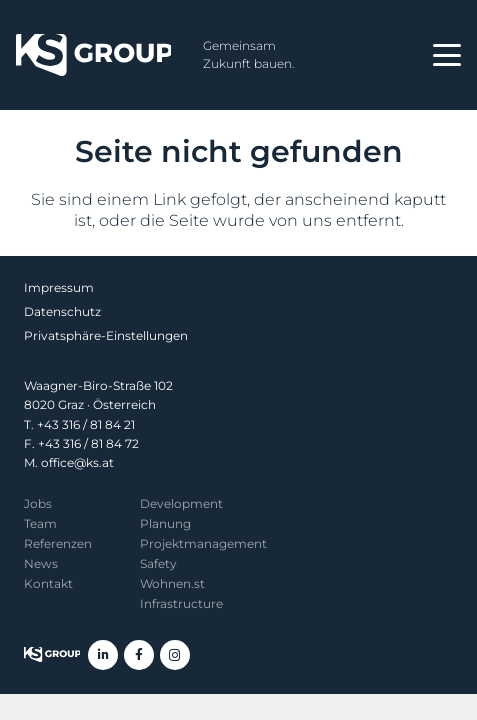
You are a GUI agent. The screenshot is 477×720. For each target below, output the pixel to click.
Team (40, 523)
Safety (158, 563)
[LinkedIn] (103, 655)
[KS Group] (93, 55)
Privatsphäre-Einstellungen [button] (106, 335)
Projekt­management (203, 543)
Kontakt (48, 583)
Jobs (38, 503)
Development (181, 503)
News (41, 563)
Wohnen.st (172, 583)
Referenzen (58, 543)
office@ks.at (77, 462)
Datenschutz (62, 311)
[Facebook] (139, 655)
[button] (447, 55)
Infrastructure (181, 603)
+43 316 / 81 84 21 (86, 424)
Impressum (59, 287)
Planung (165, 523)
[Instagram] (175, 655)
